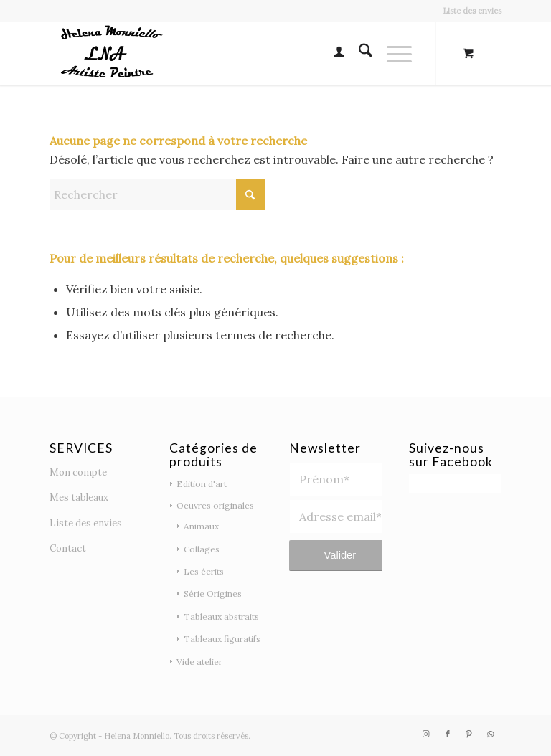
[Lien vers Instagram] (426, 734)
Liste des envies (472, 11)
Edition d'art (202, 484)
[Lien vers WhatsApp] (491, 734)
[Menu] (392, 53)
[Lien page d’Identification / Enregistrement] (332, 53)
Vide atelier (199, 662)
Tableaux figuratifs (222, 639)
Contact (68, 548)
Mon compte (78, 472)
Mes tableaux (79, 497)
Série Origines (213, 594)
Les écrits (204, 571)
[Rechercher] (358, 53)
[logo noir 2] (109, 53)
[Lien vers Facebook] (448, 734)
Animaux (201, 526)
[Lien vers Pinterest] (469, 734)
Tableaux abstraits (221, 616)
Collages (202, 549)
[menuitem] (468, 11)
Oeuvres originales (215, 505)
